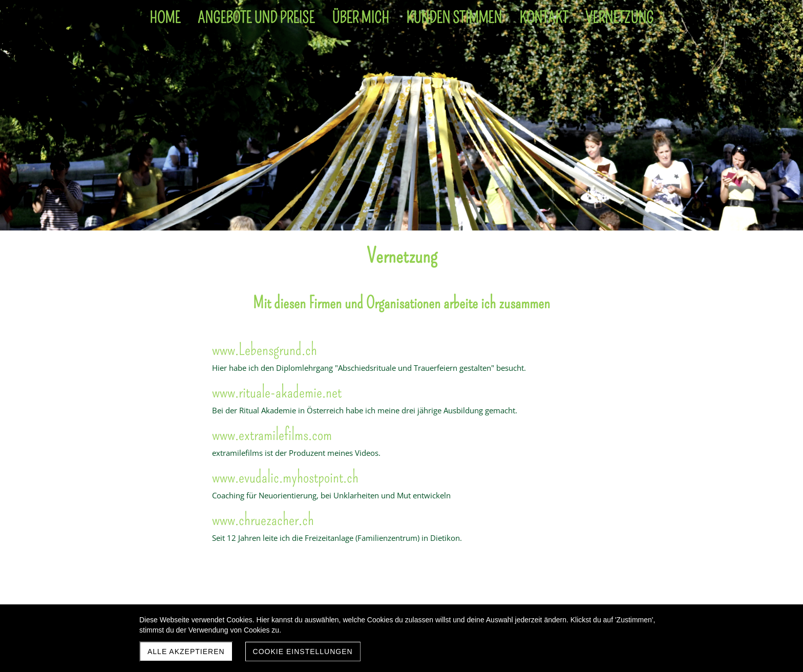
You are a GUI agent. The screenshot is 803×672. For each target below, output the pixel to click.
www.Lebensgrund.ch (265, 349)
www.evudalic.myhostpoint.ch (285, 477)
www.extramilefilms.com (272, 434)
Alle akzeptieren (186, 652)
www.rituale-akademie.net (277, 392)
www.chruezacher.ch (263, 519)
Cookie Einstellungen (303, 652)
